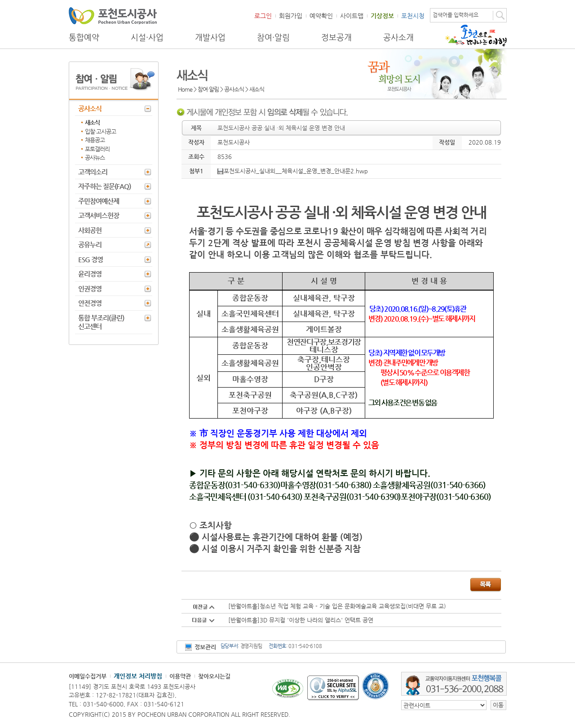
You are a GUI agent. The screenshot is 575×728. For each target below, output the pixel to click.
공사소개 (398, 37)
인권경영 (90, 289)
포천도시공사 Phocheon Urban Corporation (113, 15)
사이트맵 (352, 16)
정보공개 (336, 37)
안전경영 (90, 303)
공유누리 (90, 245)
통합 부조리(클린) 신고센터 (101, 322)
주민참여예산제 (99, 201)
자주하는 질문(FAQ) (104, 186)
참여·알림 (273, 37)
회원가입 (291, 16)
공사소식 (90, 108)
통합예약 (84, 37)
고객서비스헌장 (99, 215)
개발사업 (210, 37)
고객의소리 (93, 172)
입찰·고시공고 (100, 131)
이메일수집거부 (88, 676)
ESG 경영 (91, 259)
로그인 (263, 16)
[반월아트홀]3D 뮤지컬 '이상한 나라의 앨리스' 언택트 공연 (301, 620)
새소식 (92, 122)
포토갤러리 (97, 149)
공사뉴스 (95, 157)
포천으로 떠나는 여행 (476, 35)
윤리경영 (90, 274)
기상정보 (382, 16)
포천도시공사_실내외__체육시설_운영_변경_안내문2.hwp (293, 171)
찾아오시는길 (214, 676)
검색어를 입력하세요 (456, 15)
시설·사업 (147, 37)
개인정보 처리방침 (138, 676)
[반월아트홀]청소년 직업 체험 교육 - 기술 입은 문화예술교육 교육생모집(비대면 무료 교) (337, 606)
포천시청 (413, 16)
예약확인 (321, 16)
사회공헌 (90, 230)
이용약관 (180, 676)
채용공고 (95, 140)
